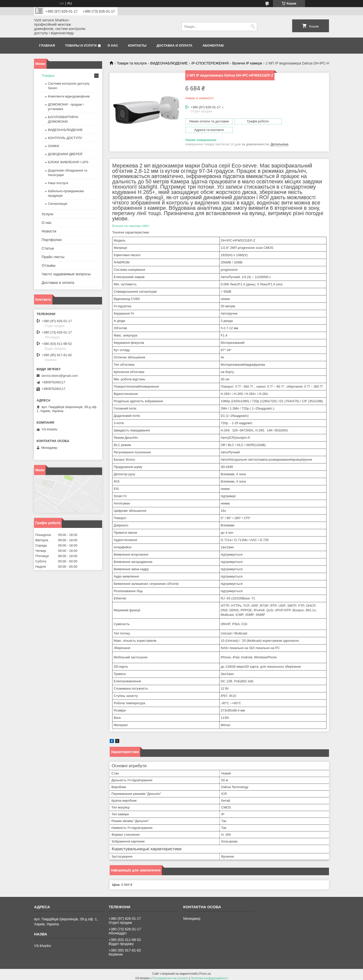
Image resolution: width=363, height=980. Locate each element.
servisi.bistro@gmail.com (60, 376)
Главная (47, 45)
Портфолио (52, 240)
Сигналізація (58, 204)
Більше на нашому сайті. (131, 223)
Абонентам (213, 45)
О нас (113, 45)
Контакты (137, 45)
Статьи (48, 248)
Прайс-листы (53, 257)
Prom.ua (205, 971)
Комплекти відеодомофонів (69, 96)
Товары (48, 75)
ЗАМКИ (53, 146)
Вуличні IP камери (247, 63)
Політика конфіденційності (209, 975)
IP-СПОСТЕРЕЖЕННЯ (210, 63)
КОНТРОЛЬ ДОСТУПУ (65, 138)
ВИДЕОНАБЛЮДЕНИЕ (169, 63)
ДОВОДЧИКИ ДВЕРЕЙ (65, 154)
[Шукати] (253, 27)
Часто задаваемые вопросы (66, 274)
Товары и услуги (81, 45)
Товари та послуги (132, 63)
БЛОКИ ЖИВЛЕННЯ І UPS (68, 162)
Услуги (47, 214)
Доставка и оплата (174, 45)
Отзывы (49, 265)
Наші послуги (58, 183)
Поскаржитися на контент (170, 975)
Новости (49, 231)
